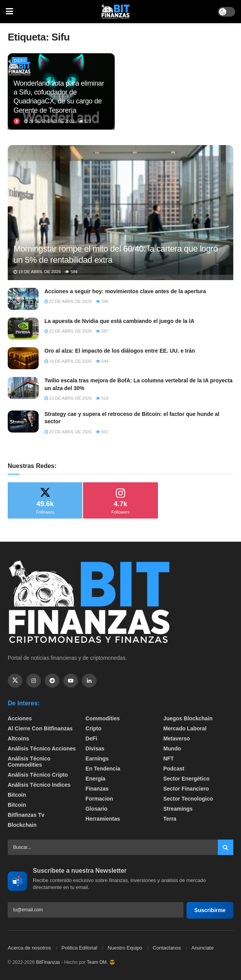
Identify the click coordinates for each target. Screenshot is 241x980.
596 (102, 301)
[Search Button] (226, 847)
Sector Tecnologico (188, 799)
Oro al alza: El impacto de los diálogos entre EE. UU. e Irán (120, 351)
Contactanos (167, 948)
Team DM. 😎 (101, 962)
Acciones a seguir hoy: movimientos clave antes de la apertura (125, 291)
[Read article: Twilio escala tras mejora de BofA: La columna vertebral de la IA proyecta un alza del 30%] (23, 388)
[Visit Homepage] (115, 12)
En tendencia (103, 769)
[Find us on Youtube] (71, 681)
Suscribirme (210, 910)
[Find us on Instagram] (34, 681)
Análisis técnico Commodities (29, 762)
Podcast (174, 769)
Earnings (97, 759)
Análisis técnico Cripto (38, 775)
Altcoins (18, 738)
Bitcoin (17, 795)
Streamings (178, 809)
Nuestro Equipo (125, 948)
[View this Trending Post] (17, 121)
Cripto (93, 728)
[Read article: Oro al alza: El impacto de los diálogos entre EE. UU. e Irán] (23, 358)
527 (85, 121)
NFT (169, 759)
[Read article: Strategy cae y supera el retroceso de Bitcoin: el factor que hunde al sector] (23, 422)
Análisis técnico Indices (39, 785)
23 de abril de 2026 (68, 398)
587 (102, 331)
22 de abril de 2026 (68, 301)
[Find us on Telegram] (52, 681)
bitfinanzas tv (26, 815)
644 (102, 361)
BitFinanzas (48, 962)
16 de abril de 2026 (68, 361)
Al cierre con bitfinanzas (40, 728)
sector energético (187, 779)
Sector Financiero (186, 789)
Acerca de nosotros (29, 948)
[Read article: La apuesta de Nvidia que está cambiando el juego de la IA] (23, 329)
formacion (99, 799)
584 (71, 272)
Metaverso (177, 738)
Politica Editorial (79, 948)
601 (102, 432)
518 (102, 398)
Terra (170, 819)
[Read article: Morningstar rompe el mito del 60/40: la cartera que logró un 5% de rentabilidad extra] (120, 226)
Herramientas (103, 819)
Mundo (172, 749)
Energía (95, 779)
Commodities (103, 718)
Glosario (96, 809)
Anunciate (202, 948)
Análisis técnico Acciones (42, 749)
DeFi (20, 61)
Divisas (95, 749)
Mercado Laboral (185, 728)
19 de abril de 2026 (37, 272)
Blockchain (22, 825)
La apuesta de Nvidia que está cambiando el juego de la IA (119, 321)
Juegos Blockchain (188, 718)
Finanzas (97, 789)
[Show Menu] (9, 12)
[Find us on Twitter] (15, 681)
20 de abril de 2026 (68, 432)
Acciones (20, 718)
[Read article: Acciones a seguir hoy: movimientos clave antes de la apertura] (23, 299)
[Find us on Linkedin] (89, 681)
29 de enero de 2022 (49, 121)
